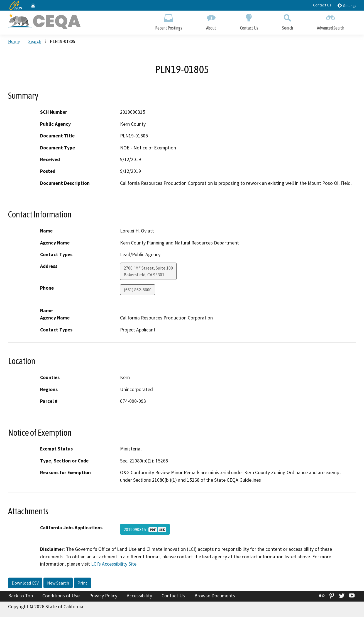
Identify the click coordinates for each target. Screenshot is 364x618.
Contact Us (322, 5)
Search (288, 22)
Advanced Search (331, 22)
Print (82, 584)
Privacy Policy (103, 597)
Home (14, 42)
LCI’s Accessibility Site (114, 565)
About (211, 22)
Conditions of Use (61, 597)
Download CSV (25, 584)
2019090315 (145, 530)
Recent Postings (169, 22)
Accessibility (139, 597)
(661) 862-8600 (138, 291)
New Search (58, 584)
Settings (347, 5)
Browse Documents (215, 597)
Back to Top (20, 597)
